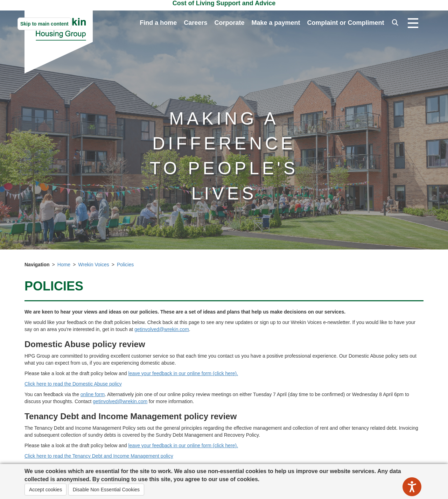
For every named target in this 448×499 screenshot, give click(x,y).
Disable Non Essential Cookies (106, 490)
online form (93, 394)
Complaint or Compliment (346, 23)
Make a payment (276, 23)
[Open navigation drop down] (413, 23)
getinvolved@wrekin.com (162, 329)
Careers (195, 23)
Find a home (158, 23)
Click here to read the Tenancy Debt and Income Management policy (99, 456)
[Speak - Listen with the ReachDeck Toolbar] (412, 487)
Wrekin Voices (93, 265)
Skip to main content (44, 24)
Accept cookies (45, 490)
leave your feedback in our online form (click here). (183, 373)
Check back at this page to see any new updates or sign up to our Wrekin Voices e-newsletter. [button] (250, 322)
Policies (125, 265)
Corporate (229, 23)
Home (64, 265)
